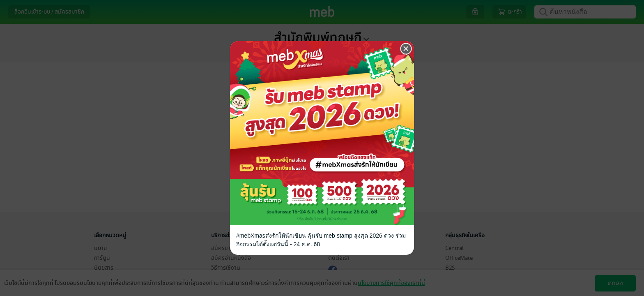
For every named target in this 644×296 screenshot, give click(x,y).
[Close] (406, 49)
